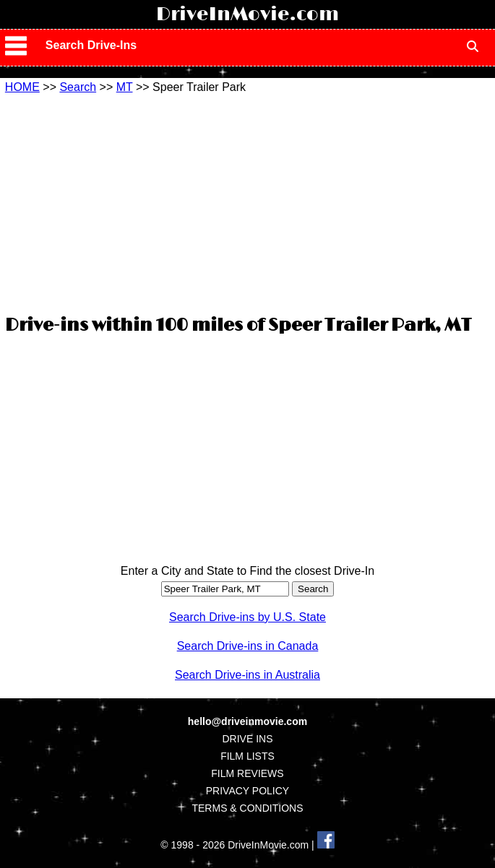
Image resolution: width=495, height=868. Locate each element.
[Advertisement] (247, 202)
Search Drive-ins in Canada (248, 646)
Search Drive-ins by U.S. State (247, 617)
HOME (22, 87)
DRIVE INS (247, 739)
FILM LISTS (247, 756)
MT (125, 87)
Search (78, 87)
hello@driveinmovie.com (247, 721)
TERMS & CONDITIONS (247, 808)
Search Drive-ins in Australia (247, 675)
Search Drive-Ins (91, 45)
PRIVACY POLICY (247, 791)
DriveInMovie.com (247, 14)
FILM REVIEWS (247, 773)
